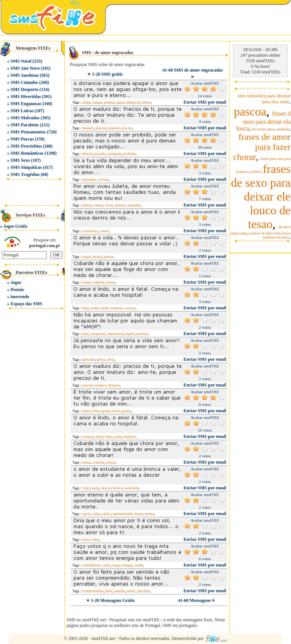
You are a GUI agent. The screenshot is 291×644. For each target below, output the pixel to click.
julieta (87, 205)
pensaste (89, 359)
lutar (86, 334)
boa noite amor (263, 129)
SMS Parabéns (25, 125)
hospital (117, 308)
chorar (111, 282)
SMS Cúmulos (24, 82)
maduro (114, 128)
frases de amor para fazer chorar (262, 147)
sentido (120, 591)
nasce (87, 539)
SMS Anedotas (24, 75)
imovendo (20, 297)
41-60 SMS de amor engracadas (193, 70)
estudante (132, 488)
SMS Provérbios (26, 146)
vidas (96, 514)
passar (109, 257)
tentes (131, 591)
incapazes (98, 334)
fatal (86, 308)
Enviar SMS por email (205, 102)
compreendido (93, 591)
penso (101, 359)
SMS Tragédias (25, 174)
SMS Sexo (20, 160)
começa (130, 308)
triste (96, 411)
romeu (98, 205)
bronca (118, 488)
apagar (98, 102)
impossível (115, 334)
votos (106, 565)
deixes (97, 257)
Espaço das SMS (26, 304)
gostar (106, 411)
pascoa (250, 111)
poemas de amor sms (265, 233)
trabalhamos (92, 565)
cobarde (98, 282)
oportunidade (123, 514)
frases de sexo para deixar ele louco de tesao (261, 196)
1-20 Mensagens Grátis (113, 600)
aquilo (130, 334)
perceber (144, 591)
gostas (127, 411)
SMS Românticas (27, 153)
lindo (105, 308)
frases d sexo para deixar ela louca (263, 121)
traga (116, 565)
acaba (95, 308)
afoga (87, 102)
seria (111, 359)
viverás (103, 179)
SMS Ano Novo (25, 68)
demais (88, 154)
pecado (100, 154)
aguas (121, 102)
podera (109, 102)
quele (87, 514)
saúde (139, 565)
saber (86, 411)
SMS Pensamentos (28, 132)
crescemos (90, 231)
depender (89, 179)
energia (127, 565)
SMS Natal (21, 61)
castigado (114, 154)
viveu (109, 205)
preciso (101, 128)
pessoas (142, 334)
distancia (133, 102)
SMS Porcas (22, 139)
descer (106, 488)
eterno (146, 102)
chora (87, 282)
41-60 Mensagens (195, 600)
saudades (134, 205)
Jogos (16, 282)
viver (116, 411)
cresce (104, 231)
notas (96, 488)
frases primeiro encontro (277, 235)
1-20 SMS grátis (107, 74)
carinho (255, 172)
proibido (129, 154)
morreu (120, 205)
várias (106, 514)
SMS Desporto (24, 89)
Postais (17, 290)
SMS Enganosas (26, 104)
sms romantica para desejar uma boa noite (264, 99)
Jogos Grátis (15, 226)
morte (139, 514)
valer (86, 488)
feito (109, 591)
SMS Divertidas (26, 97)
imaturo (88, 128)
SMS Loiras (22, 111)
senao (87, 257)
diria (96, 539)
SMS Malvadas (25, 118)
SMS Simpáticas (26, 167)
